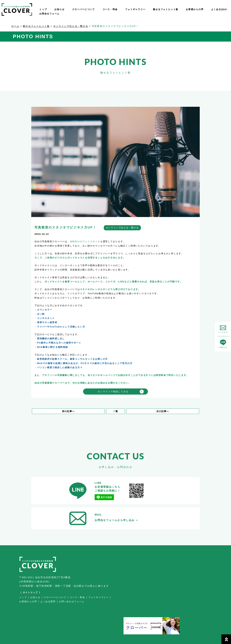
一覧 (116, 411)
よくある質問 (48, 602)
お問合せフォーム (49, 14)
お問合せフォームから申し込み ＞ (117, 520)
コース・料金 (110, 9)
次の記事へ (163, 411)
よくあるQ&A (219, 9)
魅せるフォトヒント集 (166, 9)
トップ (43, 9)
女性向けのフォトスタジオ (85, 241)
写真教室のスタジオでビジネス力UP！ (65, 227)
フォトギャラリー (135, 9)
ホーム (15, 26)
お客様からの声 (195, 9)
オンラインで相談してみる (113, 392)
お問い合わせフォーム (72, 602)
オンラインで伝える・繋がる (71, 26)
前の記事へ (68, 411)
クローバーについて (84, 9)
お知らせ (59, 9)
